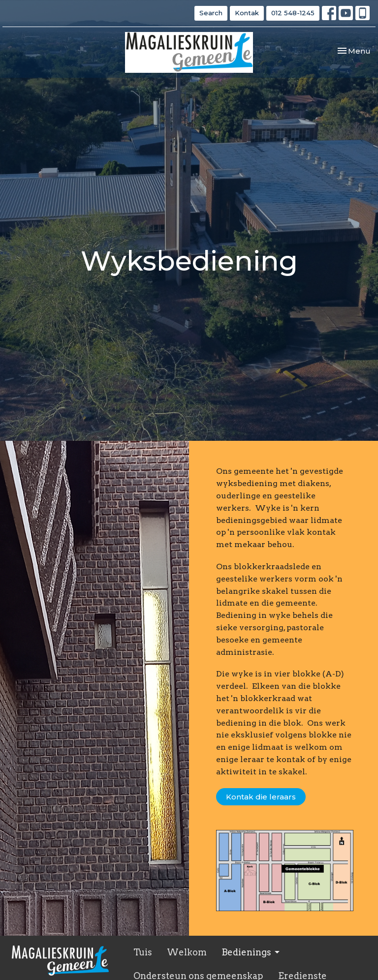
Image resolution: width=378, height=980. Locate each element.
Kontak (247, 13)
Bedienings (251, 952)
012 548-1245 (293, 13)
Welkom (187, 952)
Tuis (143, 952)
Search (211, 13)
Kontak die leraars (261, 797)
